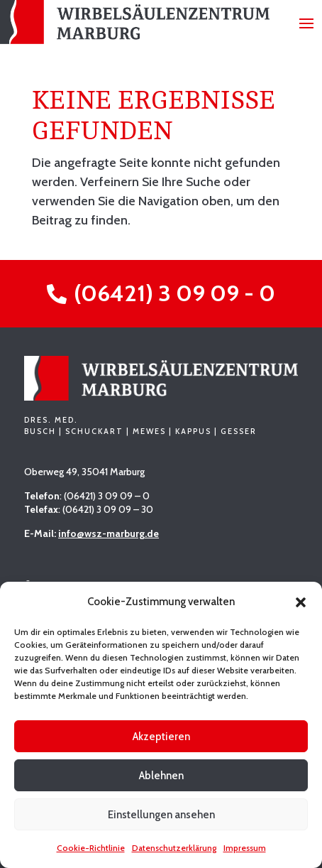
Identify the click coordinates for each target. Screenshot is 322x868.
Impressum (245, 848)
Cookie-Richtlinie (91, 848)
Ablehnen (161, 776)
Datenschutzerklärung (174, 848)
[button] (301, 602)
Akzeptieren (161, 737)
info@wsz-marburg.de (109, 533)
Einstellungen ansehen (161, 815)
